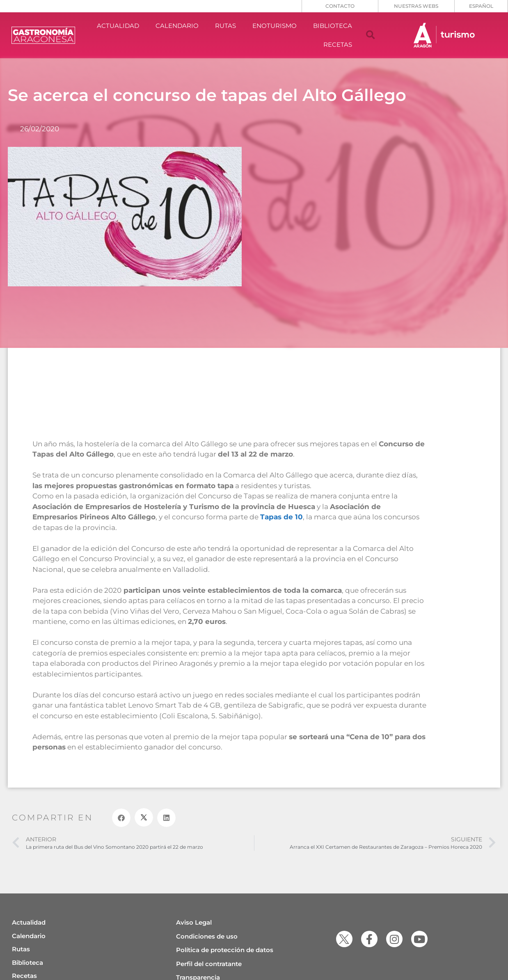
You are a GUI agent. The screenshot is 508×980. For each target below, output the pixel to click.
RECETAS (338, 45)
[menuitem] (481, 6)
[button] (371, 35)
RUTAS (225, 26)
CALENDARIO (177, 26)
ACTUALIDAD (118, 26)
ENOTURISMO (275, 26)
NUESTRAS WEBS (416, 6)
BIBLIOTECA (333, 26)
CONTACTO (340, 6)
